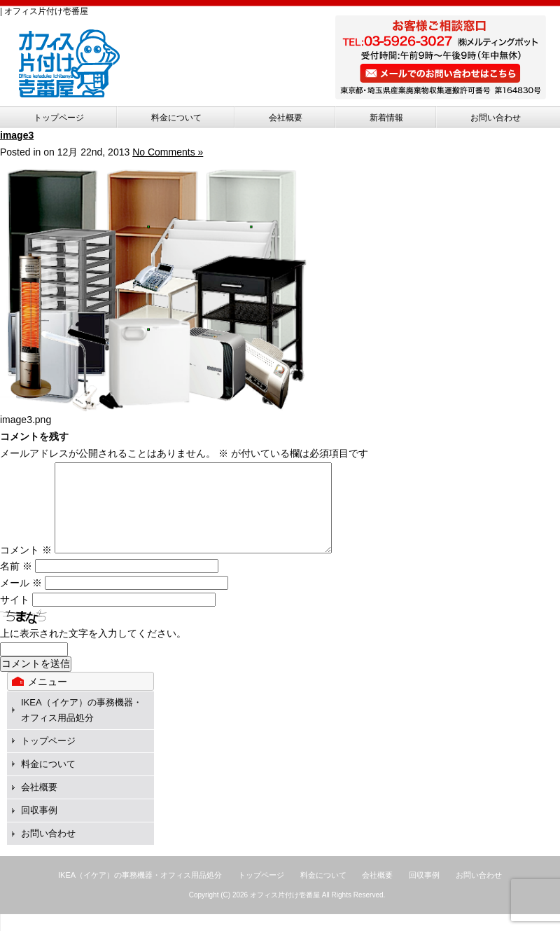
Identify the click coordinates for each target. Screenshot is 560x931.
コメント (26, 567)
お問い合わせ (496, 118)
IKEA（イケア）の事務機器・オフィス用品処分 (140, 892)
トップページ (59, 118)
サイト (15, 616)
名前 (16, 583)
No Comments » (168, 152)
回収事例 (39, 827)
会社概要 (286, 118)
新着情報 (386, 118)
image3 (17, 135)
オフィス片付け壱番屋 (285, 912)
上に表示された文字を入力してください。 (93, 650)
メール (21, 600)
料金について (176, 118)
